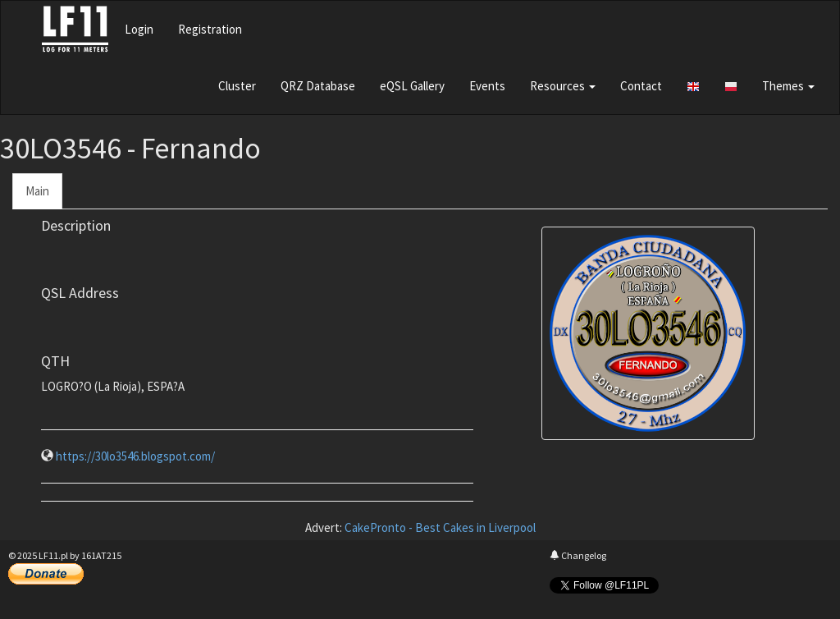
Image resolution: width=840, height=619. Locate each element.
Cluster (237, 86)
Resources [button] (563, 86)
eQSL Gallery (412, 86)
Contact (641, 86)
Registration (210, 29)
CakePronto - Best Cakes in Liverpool (440, 527)
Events (487, 86)
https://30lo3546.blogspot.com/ (135, 456)
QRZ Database (318, 86)
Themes (788, 86)
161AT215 (101, 555)
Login (139, 29)
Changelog (578, 555)
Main (37, 191)
